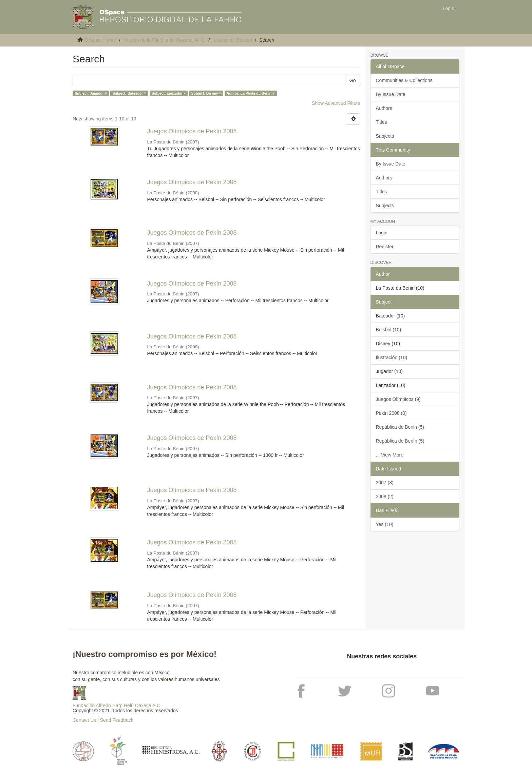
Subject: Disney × (206, 93)
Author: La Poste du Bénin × (251, 93)
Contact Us (84, 720)
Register (385, 247)
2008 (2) (385, 497)
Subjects (385, 136)
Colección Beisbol (233, 40)
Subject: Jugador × (91, 93)
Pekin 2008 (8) (391, 413)
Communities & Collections (404, 80)
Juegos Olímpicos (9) (398, 399)
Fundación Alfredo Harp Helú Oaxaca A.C (116, 705)
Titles (382, 122)
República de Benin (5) (400, 427)
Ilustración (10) (392, 357)
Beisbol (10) (389, 330)
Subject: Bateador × (129, 93)
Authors (384, 108)
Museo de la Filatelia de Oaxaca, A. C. (165, 40)
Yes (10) (385, 524)
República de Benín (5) (400, 441)
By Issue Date (391, 94)
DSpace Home (101, 40)
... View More (390, 455)
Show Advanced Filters (336, 103)
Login (382, 233)
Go (353, 80)
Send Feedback (117, 720)
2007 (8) (385, 483)
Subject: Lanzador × (169, 93)
